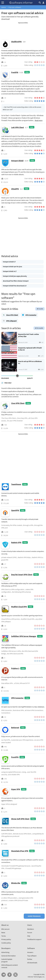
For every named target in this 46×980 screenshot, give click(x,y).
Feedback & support (34, 939)
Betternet (15, 728)
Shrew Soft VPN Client (20, 819)
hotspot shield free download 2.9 (15, 286)
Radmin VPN (16, 542)
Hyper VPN (16, 789)
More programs (34, 916)
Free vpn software (15, 7)
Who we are (5, 929)
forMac (30, 959)
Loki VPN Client (18, 127)
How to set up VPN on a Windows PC (30, 362)
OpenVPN (15, 510)
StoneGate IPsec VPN (20, 851)
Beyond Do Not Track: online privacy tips (28, 335)
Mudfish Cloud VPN (19, 607)
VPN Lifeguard (11, 321)
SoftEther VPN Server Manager (24, 636)
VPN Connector (31, 315)
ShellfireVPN (16, 42)
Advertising (5, 952)
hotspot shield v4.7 (10, 271)
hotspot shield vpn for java (12, 266)
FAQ (29, 936)
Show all (31, 391)
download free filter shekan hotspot (16, 281)
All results (40, 309)
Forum (30, 932)
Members (31, 929)
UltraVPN (15, 189)
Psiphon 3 (15, 668)
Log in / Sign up (43, 3)
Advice (4, 7)
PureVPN (15, 757)
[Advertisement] (23, 29)
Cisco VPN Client (12, 315)
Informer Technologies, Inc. (36, 977)
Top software (32, 956)
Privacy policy (6, 939)
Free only (8, 383)
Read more (39, 120)
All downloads (32, 963)
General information (9, 956)
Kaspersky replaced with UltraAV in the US (30, 349)
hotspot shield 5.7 (9, 262)
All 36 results (39, 328)
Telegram (4, 975)
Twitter (15, 975)
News (3, 932)
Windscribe (16, 883)
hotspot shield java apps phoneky (15, 276)
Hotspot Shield (17, 161)
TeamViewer (16, 484)
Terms (4, 936)
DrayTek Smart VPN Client (22, 575)
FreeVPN (15, 72)
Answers (30, 952)
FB (10, 975)
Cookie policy (6, 943)
